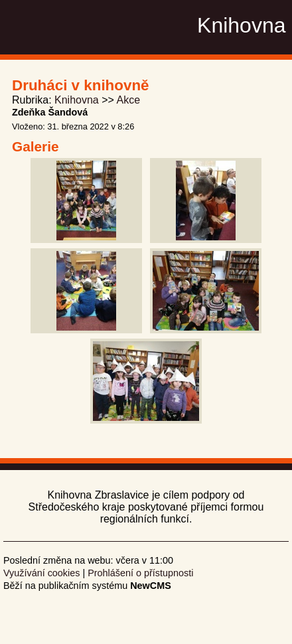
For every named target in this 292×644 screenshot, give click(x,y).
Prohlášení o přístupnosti (140, 573)
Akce (128, 100)
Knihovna (77, 100)
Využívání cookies (41, 573)
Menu (265, 26)
